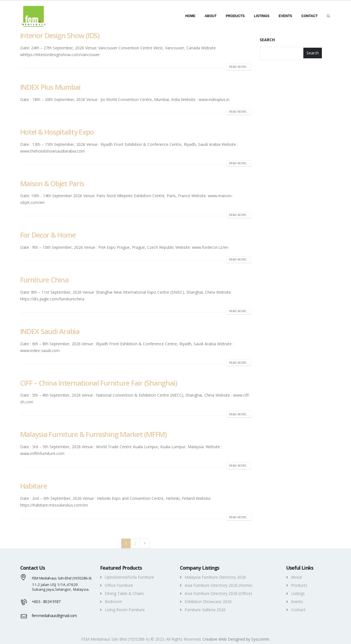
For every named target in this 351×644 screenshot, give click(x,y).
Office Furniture (119, 585)
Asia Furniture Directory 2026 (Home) (218, 585)
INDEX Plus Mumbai (50, 87)
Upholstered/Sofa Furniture (129, 577)
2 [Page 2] (135, 543)
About (211, 16)
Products (235, 16)
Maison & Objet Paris (52, 183)
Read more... (239, 67)
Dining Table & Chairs (124, 593)
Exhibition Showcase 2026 (208, 602)
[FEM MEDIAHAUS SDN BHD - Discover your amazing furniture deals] (33, 16)
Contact (310, 16)
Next (145, 543)
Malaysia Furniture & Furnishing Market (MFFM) (93, 434)
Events (285, 16)
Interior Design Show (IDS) (60, 35)
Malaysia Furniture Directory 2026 (215, 577)
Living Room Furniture (125, 610)
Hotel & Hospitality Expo (57, 132)
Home (190, 16)
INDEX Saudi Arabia (50, 331)
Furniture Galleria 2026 (205, 610)
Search (267, 40)
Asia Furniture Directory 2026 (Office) (218, 593)
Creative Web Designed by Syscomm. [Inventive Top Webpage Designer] (236, 639)
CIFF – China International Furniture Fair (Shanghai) (99, 383)
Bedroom (113, 602)
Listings (261, 16)
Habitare (34, 486)
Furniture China (44, 280)
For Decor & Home (48, 235)
